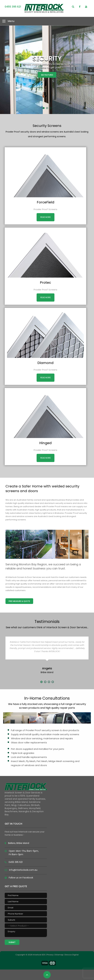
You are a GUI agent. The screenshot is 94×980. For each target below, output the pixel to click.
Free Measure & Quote (19, 601)
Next (91, 70)
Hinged (45, 443)
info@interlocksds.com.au (23, 870)
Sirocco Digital (72, 955)
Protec (45, 283)
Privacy (50, 955)
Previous (3, 70)
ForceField (46, 202)
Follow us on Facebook (21, 878)
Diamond (45, 363)
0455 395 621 (13, 7)
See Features (47, 75)
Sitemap (59, 955)
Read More (46, 217)
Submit (12, 942)
